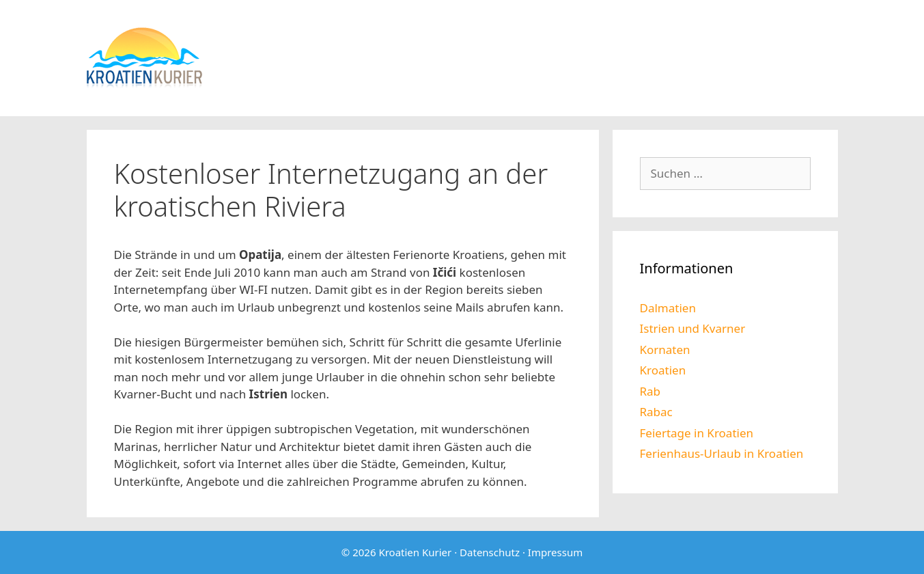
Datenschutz (490, 552)
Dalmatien (668, 308)
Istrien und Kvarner (693, 328)
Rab (650, 391)
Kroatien (663, 370)
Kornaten (665, 350)
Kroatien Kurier (415, 552)
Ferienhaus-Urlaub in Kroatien (722, 453)
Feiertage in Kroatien (697, 433)
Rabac (656, 412)
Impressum (555, 552)
